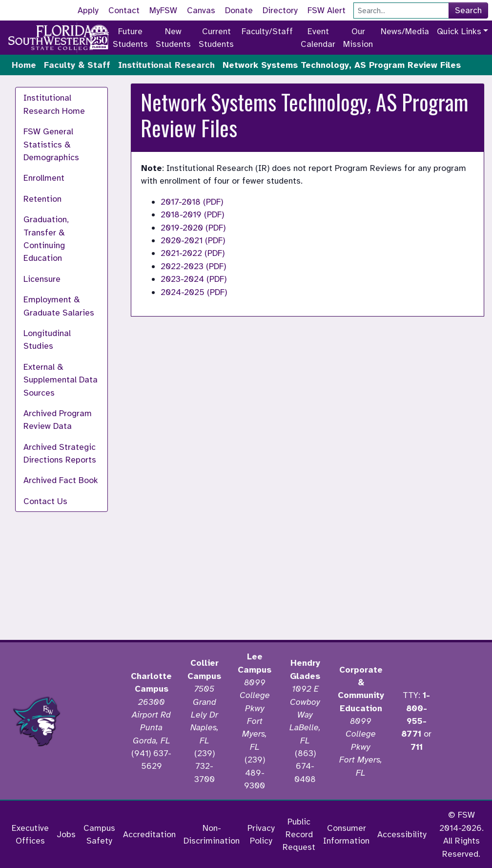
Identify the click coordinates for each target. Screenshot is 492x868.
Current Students (216, 38)
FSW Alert (327, 10)
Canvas (201, 10)
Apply (88, 10)
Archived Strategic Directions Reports (60, 453)
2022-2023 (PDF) (193, 266)
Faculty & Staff (77, 65)
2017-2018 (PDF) (192, 202)
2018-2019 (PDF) (192, 214)
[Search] (401, 11)
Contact (124, 10)
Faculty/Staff (267, 31)
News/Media (405, 31)
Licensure (42, 279)
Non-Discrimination (212, 834)
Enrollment (44, 178)
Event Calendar (318, 38)
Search (468, 10)
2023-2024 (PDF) (194, 279)
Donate (239, 10)
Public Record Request (299, 835)
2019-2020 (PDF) (193, 228)
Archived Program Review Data (58, 420)
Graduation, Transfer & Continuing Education (46, 239)
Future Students (130, 38)
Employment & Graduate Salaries (59, 306)
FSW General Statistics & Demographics (51, 144)
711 (417, 747)
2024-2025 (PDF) (194, 292)
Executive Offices (30, 834)
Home (24, 65)
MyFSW (163, 10)
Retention (42, 199)
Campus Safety (99, 834)
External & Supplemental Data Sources (61, 380)
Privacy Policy (261, 834)
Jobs (66, 834)
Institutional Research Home (54, 104)
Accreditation (149, 834)
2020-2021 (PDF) (193, 240)
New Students (173, 38)
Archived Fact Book (61, 480)
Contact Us (45, 501)
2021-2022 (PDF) (193, 253)
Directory (280, 10)
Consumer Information (346, 834)
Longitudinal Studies (47, 339)
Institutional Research (166, 65)
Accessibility (402, 834)
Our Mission (358, 38)
